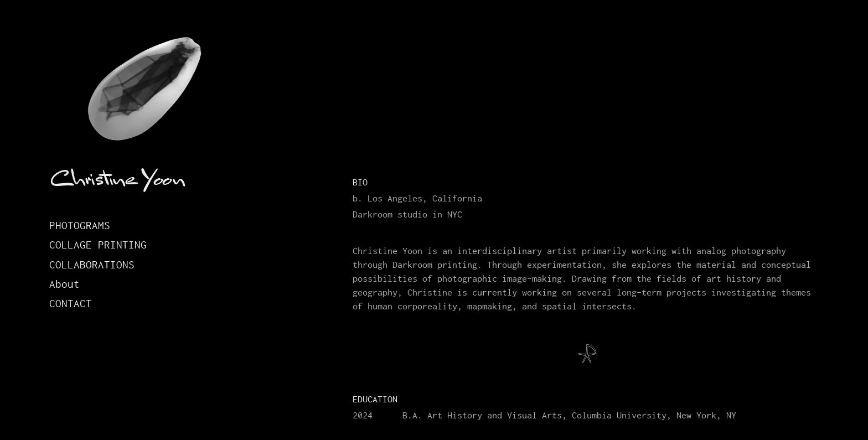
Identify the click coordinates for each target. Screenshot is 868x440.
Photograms (80, 226)
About (64, 284)
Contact (71, 304)
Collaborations (92, 265)
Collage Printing (98, 245)
